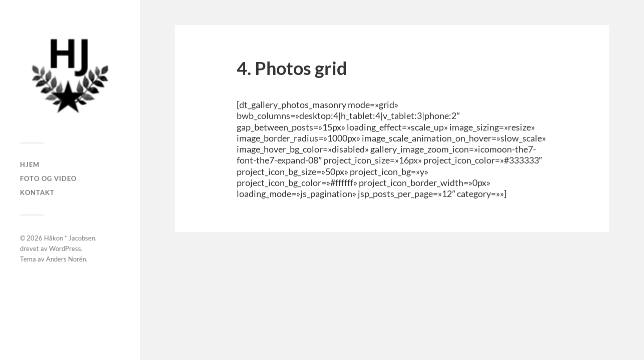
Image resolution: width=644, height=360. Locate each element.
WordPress (65, 248)
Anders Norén (66, 259)
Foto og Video (48, 178)
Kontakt (37, 192)
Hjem (30, 164)
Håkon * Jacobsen (70, 238)
